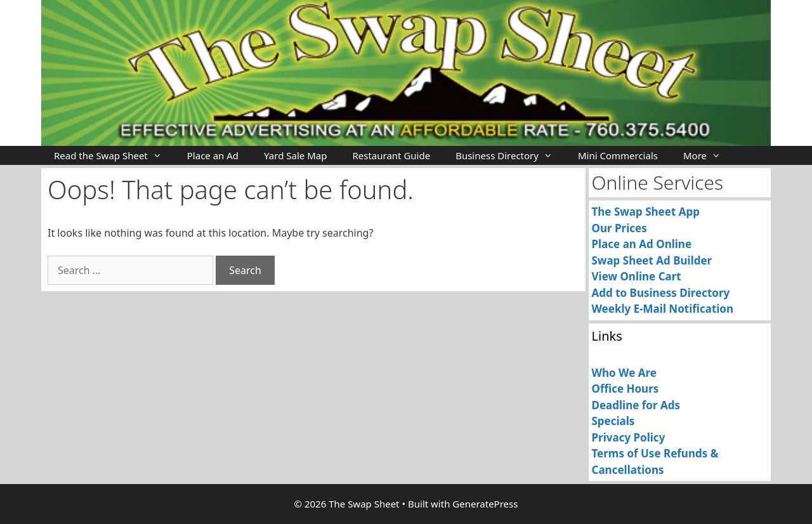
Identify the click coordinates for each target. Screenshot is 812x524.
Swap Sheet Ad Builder (652, 260)
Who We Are (624, 373)
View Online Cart (637, 276)
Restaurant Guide (391, 155)
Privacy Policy (629, 437)
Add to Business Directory (661, 293)
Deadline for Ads (636, 405)
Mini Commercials (618, 155)
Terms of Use (626, 453)
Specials (613, 421)
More (708, 155)
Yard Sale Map (295, 155)
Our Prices (619, 228)
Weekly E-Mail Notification (663, 309)
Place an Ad (213, 155)
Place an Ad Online (642, 244)
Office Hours (625, 389)
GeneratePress (485, 504)
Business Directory (510, 155)
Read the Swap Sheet (114, 155)
